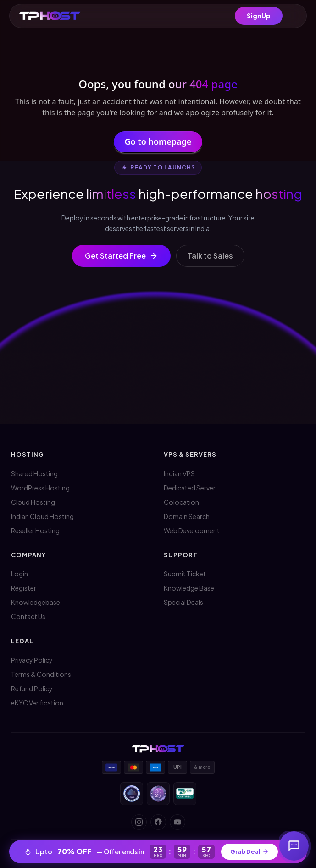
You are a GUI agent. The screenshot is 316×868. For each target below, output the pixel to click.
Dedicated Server (190, 488)
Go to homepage (158, 143)
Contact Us (28, 616)
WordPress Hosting (40, 488)
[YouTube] (177, 822)
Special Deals (183, 602)
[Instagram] (139, 822)
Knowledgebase (36, 602)
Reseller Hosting (35, 530)
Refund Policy (32, 688)
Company (28, 555)
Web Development (192, 530)
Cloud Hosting (33, 502)
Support (181, 555)
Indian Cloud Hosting (42, 516)
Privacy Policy (32, 660)
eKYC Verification (37, 703)
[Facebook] (158, 822)
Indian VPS (179, 473)
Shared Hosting (34, 473)
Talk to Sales (210, 256)
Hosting (28, 454)
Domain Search (187, 516)
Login (19, 574)
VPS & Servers (190, 454)
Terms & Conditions (41, 674)
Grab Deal (249, 851)
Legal (22, 641)
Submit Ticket (185, 574)
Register (24, 588)
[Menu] (294, 16)
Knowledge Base (189, 588)
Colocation (181, 502)
